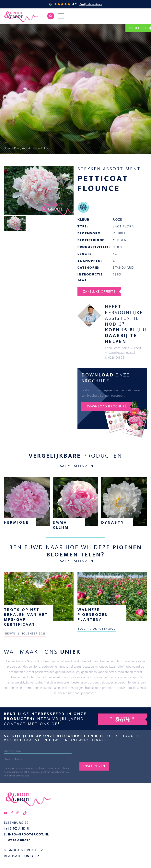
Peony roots (21, 148)
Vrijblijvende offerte (122, 719)
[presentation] (109, 754)
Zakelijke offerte (100, 292)
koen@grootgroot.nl (122, 352)
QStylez (32, 856)
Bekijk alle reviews (91, 4)
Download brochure (107, 407)
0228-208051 (117, 358)
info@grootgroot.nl (29, 835)
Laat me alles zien (76, 466)
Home (8, 148)
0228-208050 (19, 841)
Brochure (137, 28)
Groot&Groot (13, 13)
